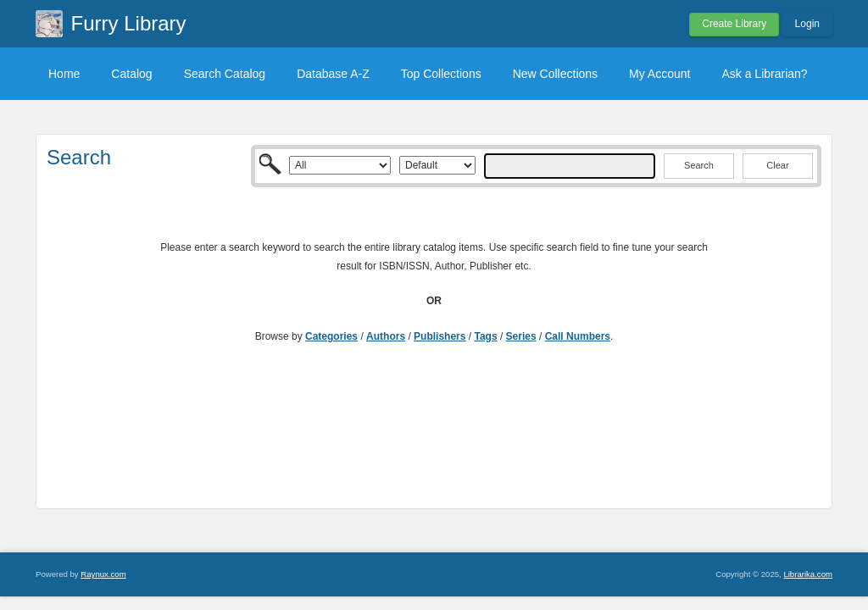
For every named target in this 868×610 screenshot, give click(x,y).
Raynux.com (103, 574)
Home (64, 74)
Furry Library (129, 23)
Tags (485, 336)
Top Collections (441, 74)
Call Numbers (578, 336)
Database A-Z (333, 74)
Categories (331, 336)
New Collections (555, 74)
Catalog (131, 74)
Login (807, 24)
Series (521, 336)
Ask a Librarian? (764, 74)
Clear (777, 165)
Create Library (734, 24)
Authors (386, 336)
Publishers (440, 336)
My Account (659, 74)
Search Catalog (225, 74)
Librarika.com (808, 574)
